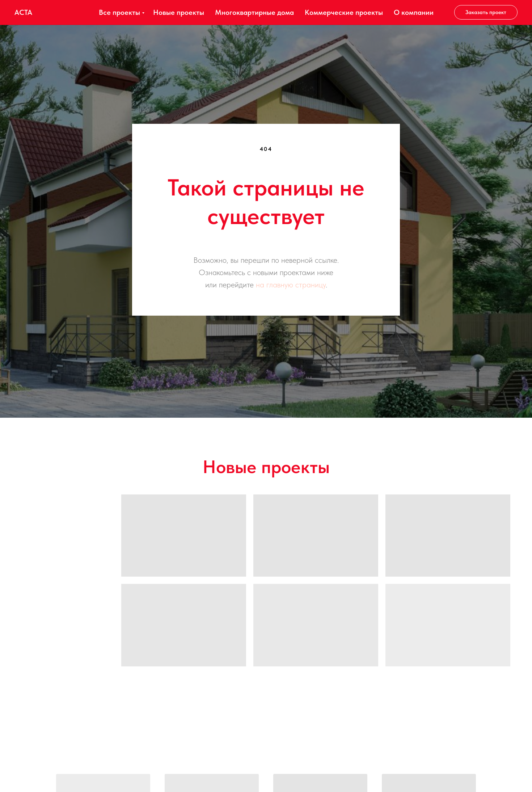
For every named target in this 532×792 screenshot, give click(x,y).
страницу (311, 285)
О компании (414, 12)
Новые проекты (179, 12)
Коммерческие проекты (344, 12)
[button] (486, 12)
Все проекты (119, 12)
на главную (275, 285)
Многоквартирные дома (254, 12)
